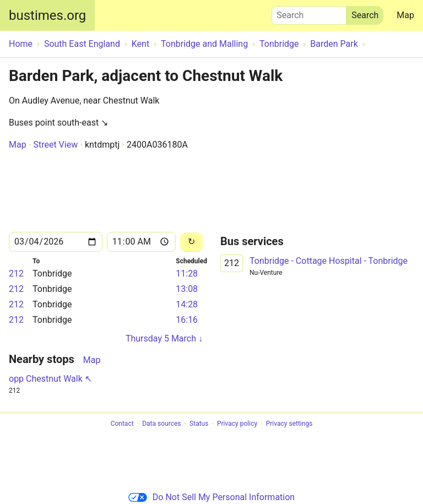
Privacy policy (237, 424)
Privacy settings (289, 424)
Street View (55, 145)
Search (309, 13)
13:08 (187, 289)
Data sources (161, 424)
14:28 (187, 304)
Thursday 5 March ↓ (164, 338)
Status (199, 424)
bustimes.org (47, 15)
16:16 (187, 320)
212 (16, 273)
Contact (122, 424)
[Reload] (191, 242)
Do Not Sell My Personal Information (211, 497)
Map (405, 15)
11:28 (187, 273)
